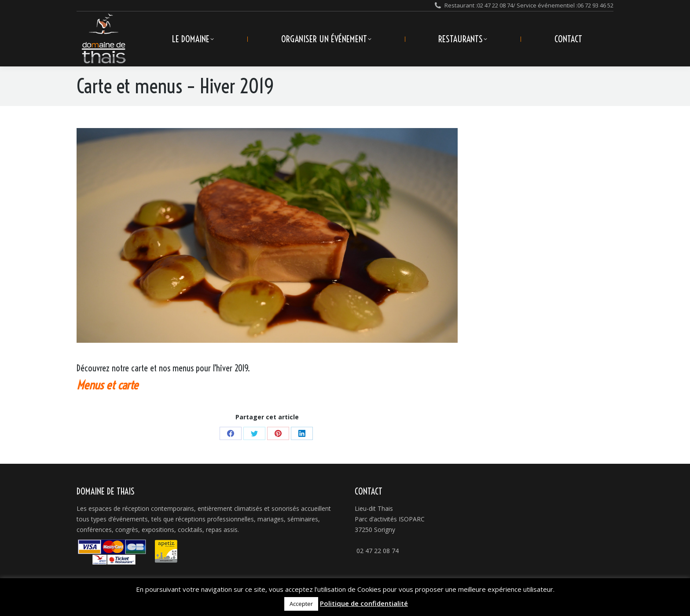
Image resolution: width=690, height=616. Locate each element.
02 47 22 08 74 (495, 5)
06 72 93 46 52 (595, 5)
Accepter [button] (301, 604)
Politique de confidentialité (364, 603)
